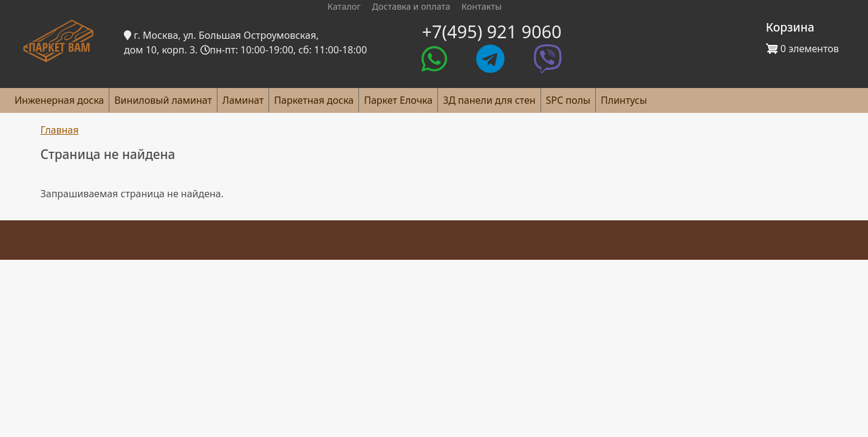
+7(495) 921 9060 (491, 31)
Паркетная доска (314, 100)
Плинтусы (624, 100)
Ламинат (243, 100)
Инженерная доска (59, 100)
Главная (60, 130)
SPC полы (568, 100)
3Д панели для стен (489, 100)
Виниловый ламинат (163, 100)
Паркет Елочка (398, 100)
